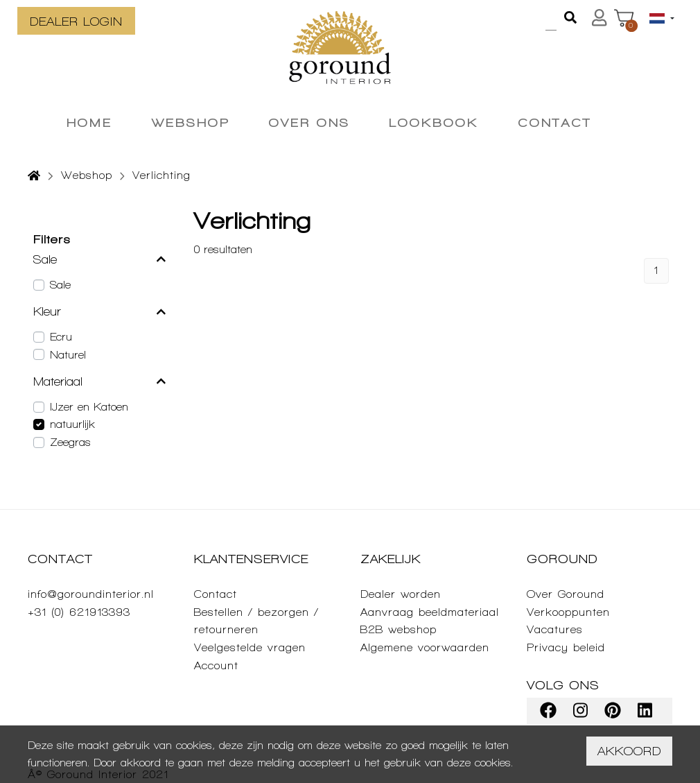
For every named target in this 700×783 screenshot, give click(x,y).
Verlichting (161, 175)
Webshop (87, 175)
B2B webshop (399, 629)
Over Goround (566, 594)
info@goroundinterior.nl (91, 594)
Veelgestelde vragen (250, 647)
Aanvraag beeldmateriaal (430, 612)
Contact (216, 594)
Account (216, 665)
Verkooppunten (568, 612)
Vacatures (555, 629)
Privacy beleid (566, 647)
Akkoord (629, 751)
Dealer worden (401, 594)
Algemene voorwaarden (425, 647)
